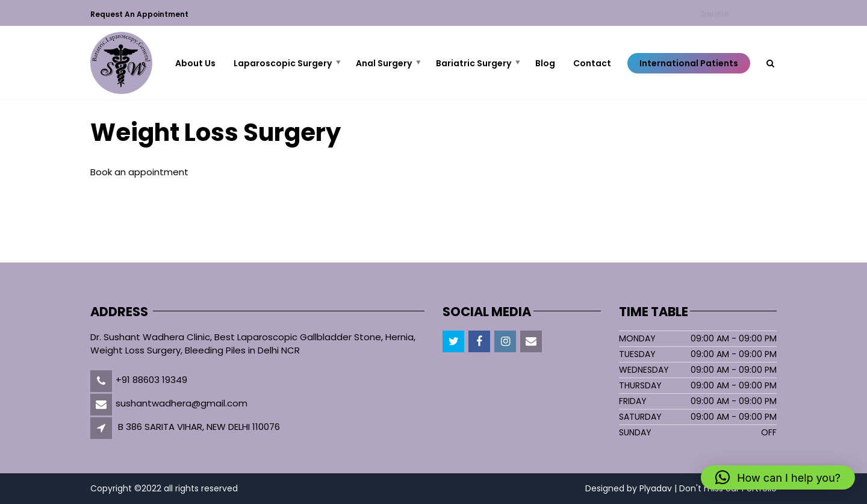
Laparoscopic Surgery (283, 63)
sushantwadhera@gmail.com (182, 403)
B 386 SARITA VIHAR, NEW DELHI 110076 (199, 427)
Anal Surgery (384, 63)
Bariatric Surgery (474, 63)
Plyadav (656, 488)
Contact (716, 15)
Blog (545, 63)
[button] (778, 478)
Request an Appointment (139, 14)
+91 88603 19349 (151, 380)
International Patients (689, 63)
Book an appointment (139, 172)
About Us (195, 63)
